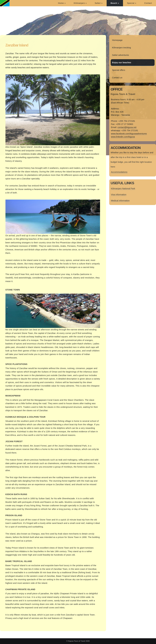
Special (132, 3)
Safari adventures (121, 55)
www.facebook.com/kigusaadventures (129, 134)
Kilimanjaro (80, 3)
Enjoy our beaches (122, 63)
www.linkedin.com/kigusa (123, 137)
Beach (115, 3)
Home (62, 3)
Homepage (117, 40)
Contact (148, 3)
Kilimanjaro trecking (121, 48)
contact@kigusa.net (127, 127)
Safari (99, 3)
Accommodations (119, 172)
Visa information (119, 195)
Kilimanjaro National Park (123, 189)
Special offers (119, 70)
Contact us (117, 78)
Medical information (120, 201)
